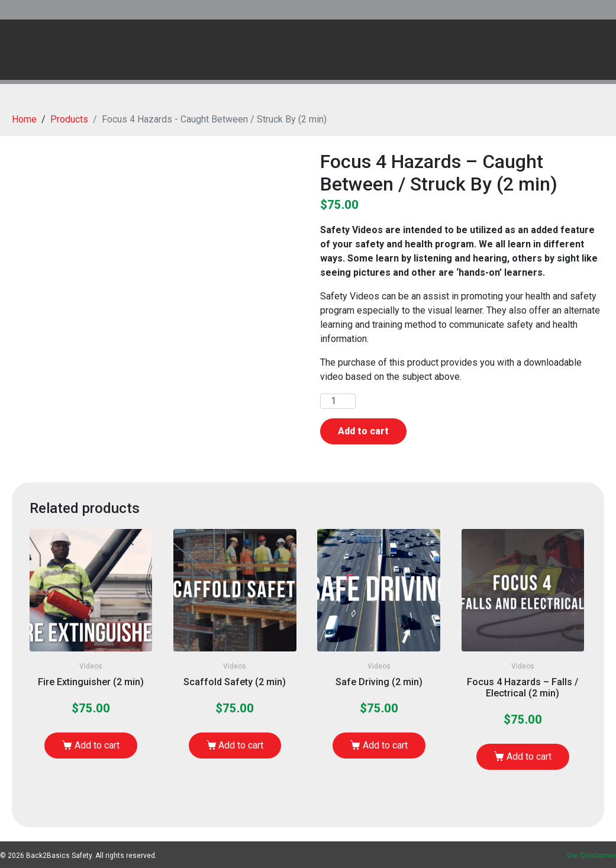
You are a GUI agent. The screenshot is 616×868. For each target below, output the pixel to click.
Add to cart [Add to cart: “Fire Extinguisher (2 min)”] (97, 745)
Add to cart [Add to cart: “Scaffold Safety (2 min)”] (241, 745)
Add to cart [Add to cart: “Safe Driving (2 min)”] (385, 745)
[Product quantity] (338, 401)
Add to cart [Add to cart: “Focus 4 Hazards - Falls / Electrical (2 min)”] (529, 756)
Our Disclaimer (591, 856)
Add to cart (363, 431)
